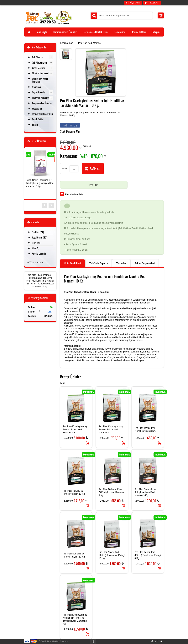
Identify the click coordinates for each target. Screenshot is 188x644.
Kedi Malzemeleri (39, 62)
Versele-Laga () (39, 253)
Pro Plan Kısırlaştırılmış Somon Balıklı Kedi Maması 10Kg (75, 430)
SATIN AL (92, 168)
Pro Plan (94, 185)
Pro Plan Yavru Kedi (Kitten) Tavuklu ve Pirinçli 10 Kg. (112, 555)
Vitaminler (36, 87)
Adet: (65, 169)
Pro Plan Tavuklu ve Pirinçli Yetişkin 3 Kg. (145, 430)
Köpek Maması (38, 68)
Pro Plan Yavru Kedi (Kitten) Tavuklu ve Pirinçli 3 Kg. (148, 555)
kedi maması (45, 275)
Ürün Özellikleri (72, 263)
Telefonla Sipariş (99, 263)
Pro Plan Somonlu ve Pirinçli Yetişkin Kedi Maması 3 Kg (145, 492)
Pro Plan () (38, 232)
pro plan (32, 275)
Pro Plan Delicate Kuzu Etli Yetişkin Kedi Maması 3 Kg (112, 492)
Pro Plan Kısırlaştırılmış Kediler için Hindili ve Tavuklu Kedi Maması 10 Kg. (40, 282)
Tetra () (35, 248)
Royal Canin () (39, 237)
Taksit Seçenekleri (145, 263)
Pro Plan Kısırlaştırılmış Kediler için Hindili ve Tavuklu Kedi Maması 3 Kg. (75, 619)
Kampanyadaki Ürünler (42, 103)
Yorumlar (121, 263)
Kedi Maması (67, 43)
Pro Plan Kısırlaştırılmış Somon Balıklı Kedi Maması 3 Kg (111, 430)
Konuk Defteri (38, 119)
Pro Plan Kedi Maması (90, 43)
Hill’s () (36, 243)
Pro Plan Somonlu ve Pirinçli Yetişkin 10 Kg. (74, 555)
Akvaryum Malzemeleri (42, 98)
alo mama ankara (37, 278)
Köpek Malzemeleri (40, 73)
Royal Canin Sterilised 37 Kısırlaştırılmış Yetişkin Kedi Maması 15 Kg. (40, 183)
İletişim (35, 125)
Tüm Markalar (36, 263)
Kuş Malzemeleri (39, 92)
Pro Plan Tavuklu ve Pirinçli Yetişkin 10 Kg (74, 492)
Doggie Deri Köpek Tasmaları (40, 80)
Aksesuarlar (37, 108)
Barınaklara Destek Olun (42, 114)
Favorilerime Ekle (74, 194)
